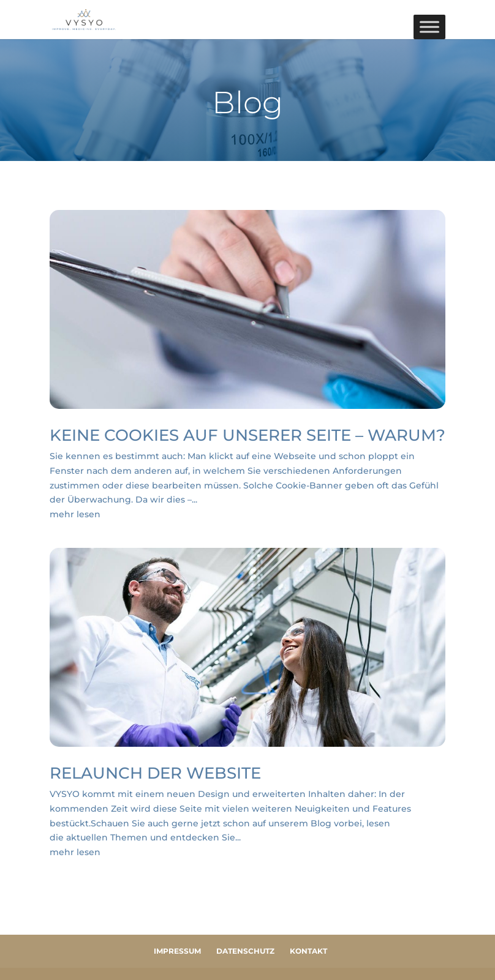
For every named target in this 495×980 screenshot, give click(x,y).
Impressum (177, 951)
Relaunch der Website (155, 773)
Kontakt (308, 951)
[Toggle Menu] (429, 27)
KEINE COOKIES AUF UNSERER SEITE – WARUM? (247, 435)
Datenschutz (245, 951)
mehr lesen (75, 514)
